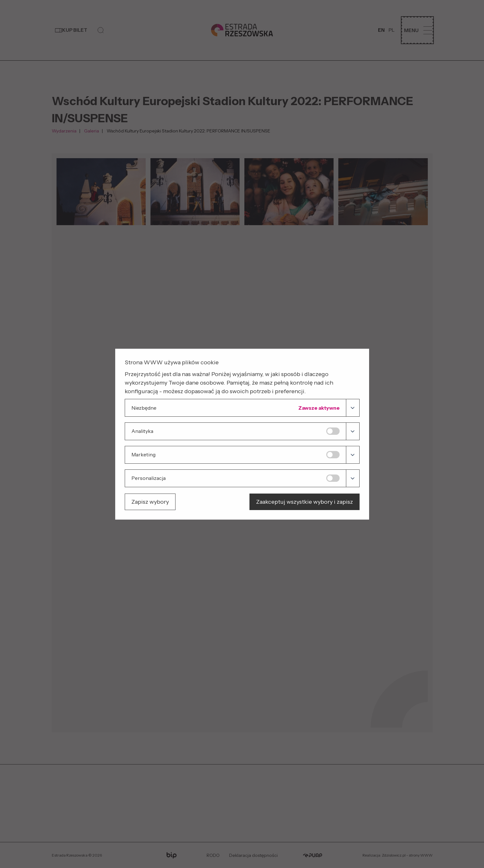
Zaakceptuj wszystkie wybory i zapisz (305, 502)
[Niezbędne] (352, 408)
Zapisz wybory (150, 502)
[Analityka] (352, 431)
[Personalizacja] (352, 478)
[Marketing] (352, 455)
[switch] (333, 431)
